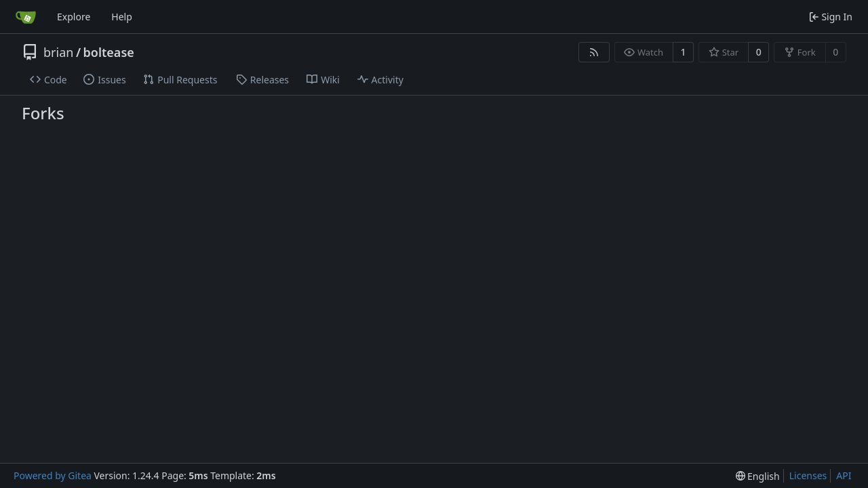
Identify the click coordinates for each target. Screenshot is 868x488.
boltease (109, 52)
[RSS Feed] (594, 52)
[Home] (26, 17)
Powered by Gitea (53, 475)
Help (122, 17)
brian (58, 52)
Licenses (808, 475)
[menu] (758, 476)
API (844, 475)
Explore (74, 17)
